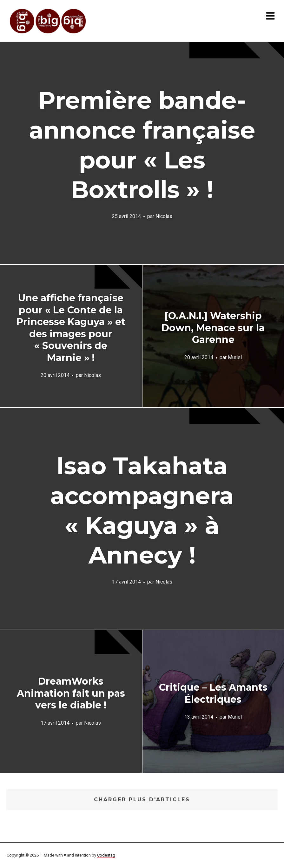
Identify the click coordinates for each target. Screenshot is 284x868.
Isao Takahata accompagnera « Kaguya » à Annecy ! (142, 510)
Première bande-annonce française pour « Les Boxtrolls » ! (142, 145)
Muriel (235, 357)
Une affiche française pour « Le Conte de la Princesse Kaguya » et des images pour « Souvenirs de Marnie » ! (71, 328)
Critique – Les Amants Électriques (213, 693)
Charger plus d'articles (142, 800)
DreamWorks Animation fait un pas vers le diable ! (71, 693)
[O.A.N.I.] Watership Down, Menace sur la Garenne (213, 328)
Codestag (106, 855)
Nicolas (164, 216)
